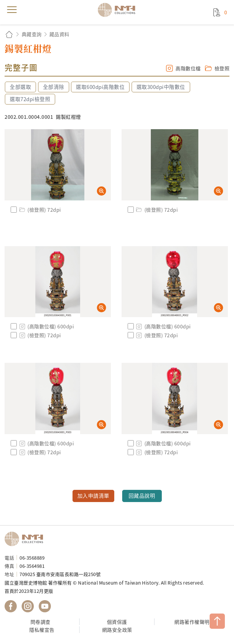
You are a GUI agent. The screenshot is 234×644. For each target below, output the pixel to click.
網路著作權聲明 (192, 622)
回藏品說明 (142, 496)
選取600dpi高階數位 (100, 87)
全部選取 (20, 87)
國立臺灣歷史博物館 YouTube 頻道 (45, 606)
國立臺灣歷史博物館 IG (28, 606)
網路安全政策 (117, 630)
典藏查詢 (32, 34)
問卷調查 (41, 622)
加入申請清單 (93, 496)
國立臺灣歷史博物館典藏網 (119, 10)
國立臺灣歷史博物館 (26, 539)
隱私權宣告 (42, 630)
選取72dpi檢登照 (30, 99)
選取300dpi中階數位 (161, 87)
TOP (217, 621)
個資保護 (117, 622)
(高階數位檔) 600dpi (46, 326)
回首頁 (9, 34)
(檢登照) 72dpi (40, 210)
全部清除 (54, 87)
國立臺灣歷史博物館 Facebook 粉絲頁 (11, 606)
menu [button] (12, 10)
